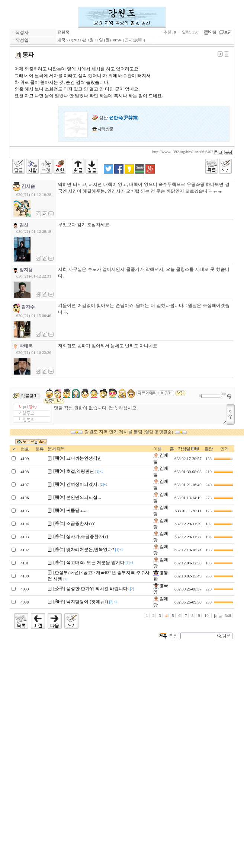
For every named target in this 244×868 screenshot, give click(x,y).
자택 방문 (105, 129)
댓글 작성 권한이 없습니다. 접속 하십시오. (140, 414)
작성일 (184, 449)
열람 (209, 449)
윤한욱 (63, 32)
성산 (115, 118)
